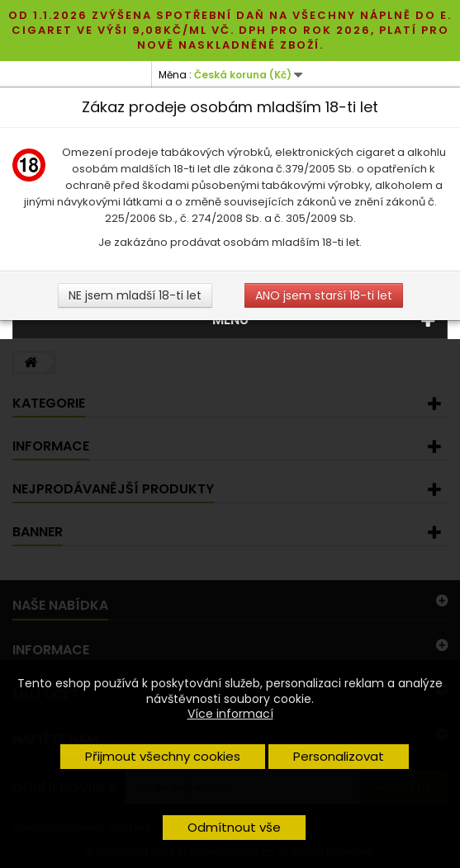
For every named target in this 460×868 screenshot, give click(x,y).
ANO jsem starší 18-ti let (324, 295)
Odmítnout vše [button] (234, 827)
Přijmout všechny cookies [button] (163, 756)
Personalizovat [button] (339, 756)
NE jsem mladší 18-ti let (135, 295)
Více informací (230, 714)
